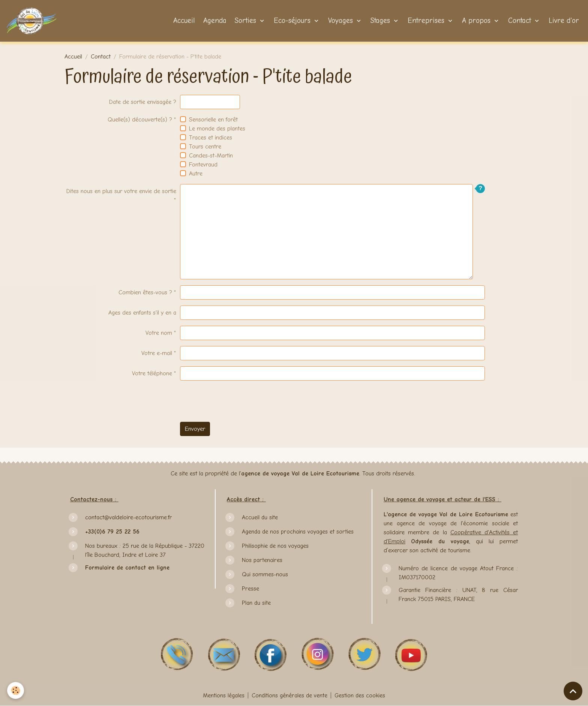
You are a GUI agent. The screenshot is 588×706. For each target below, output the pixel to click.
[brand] (33, 21)
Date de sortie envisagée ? (143, 102)
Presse (250, 589)
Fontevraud (203, 165)
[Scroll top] (573, 691)
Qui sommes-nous (265, 574)
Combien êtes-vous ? (145, 292)
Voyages (340, 21)
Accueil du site (260, 517)
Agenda (214, 21)
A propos (476, 21)
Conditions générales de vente (289, 696)
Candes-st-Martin (211, 156)
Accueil (183, 21)
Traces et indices (211, 138)
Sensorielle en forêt (213, 120)
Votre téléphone (152, 373)
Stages (380, 21)
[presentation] (237, 401)
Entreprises (426, 21)
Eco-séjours (292, 21)
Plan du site (256, 603)
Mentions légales (223, 696)
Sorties (245, 21)
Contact (520, 21)
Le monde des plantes (217, 129)
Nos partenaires (262, 560)
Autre (196, 174)
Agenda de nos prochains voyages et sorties (298, 532)
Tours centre (205, 147)
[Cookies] (16, 690)
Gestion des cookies (360, 696)
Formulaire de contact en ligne (127, 568)
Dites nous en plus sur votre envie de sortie (121, 191)
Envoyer (195, 429)
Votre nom (159, 333)
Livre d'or (563, 21)
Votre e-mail (157, 353)
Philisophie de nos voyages (275, 546)
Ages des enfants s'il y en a (142, 313)
